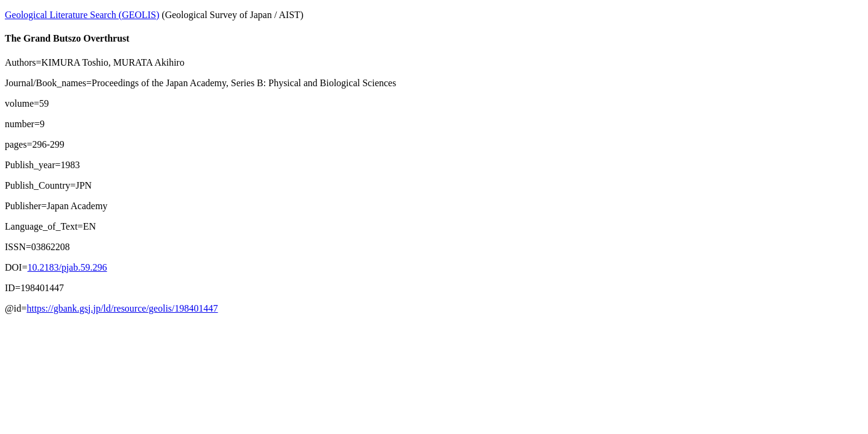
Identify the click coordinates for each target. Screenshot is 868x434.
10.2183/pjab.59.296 (67, 267)
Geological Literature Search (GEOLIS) (82, 15)
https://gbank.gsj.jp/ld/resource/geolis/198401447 (122, 308)
